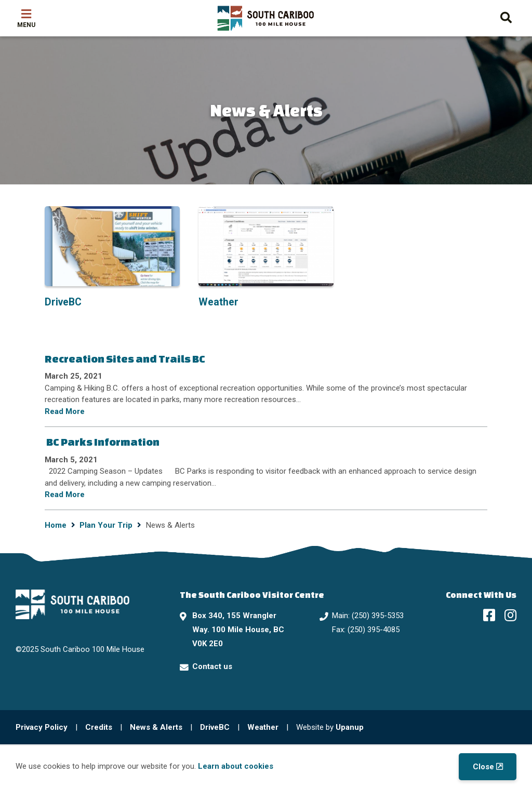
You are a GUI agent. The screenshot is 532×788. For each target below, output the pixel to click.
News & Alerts (156, 727)
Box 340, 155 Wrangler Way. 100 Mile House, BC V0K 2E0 (238, 630)
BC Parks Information (102, 442)
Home (56, 525)
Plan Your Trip (106, 525)
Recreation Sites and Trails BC (125, 359)
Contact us (212, 666)
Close (483, 767)
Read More (65, 411)
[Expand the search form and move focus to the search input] (506, 16)
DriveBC (215, 727)
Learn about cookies (236, 766)
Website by (330, 727)
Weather (263, 727)
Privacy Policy (42, 727)
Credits (99, 727)
